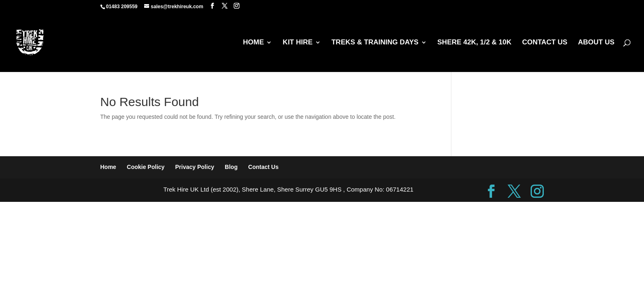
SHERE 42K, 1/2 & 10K (474, 43)
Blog (231, 167)
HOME (253, 43)
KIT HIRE (298, 43)
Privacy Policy (195, 167)
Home (108, 167)
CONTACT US (545, 43)
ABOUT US (596, 43)
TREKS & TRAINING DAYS (375, 43)
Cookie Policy (146, 167)
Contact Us (263, 167)
